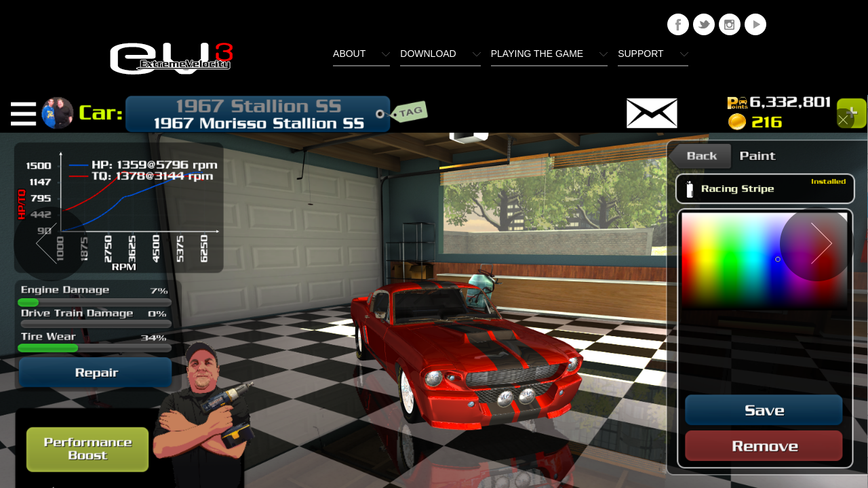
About (349, 54)
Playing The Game (537, 54)
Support (640, 54)
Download (428, 54)
